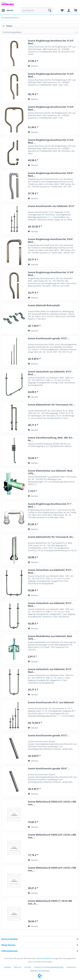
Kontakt (28, 967)
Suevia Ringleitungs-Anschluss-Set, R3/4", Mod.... (51, 174)
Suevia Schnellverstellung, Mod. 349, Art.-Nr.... (51, 439)
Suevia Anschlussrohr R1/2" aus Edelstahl (51, 702)
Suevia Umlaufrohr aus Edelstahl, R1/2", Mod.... (50, 373)
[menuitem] (7, 10)
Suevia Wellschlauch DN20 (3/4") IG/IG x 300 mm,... (52, 803)
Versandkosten (46, 958)
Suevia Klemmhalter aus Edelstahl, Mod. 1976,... (50, 472)
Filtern (8, 26)
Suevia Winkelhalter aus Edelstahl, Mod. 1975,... (50, 638)
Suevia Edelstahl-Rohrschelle (44, 305)
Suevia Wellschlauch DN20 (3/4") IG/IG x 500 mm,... (52, 869)
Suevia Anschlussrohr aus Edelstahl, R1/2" (51, 206)
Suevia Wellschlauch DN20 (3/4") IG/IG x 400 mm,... (52, 836)
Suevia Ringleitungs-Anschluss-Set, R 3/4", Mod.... (51, 42)
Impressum (71, 967)
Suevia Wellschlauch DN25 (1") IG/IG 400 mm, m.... (50, 902)
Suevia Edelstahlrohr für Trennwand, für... (51, 405)
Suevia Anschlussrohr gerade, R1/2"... (49, 338)
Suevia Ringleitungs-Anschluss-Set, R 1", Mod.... (50, 505)
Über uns (18, 967)
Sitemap (7, 967)
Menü (7, 10)
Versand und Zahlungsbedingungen (49, 967)
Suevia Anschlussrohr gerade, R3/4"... (49, 769)
